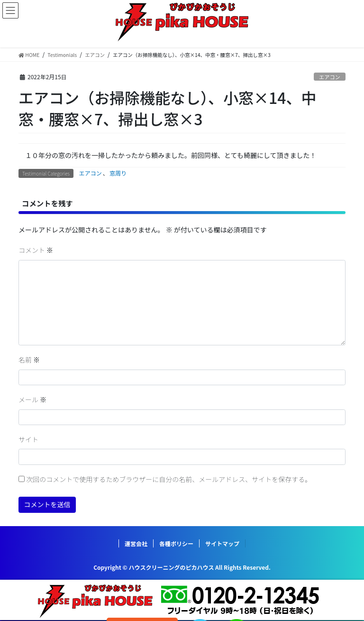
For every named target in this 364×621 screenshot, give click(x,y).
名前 (29, 360)
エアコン (330, 77)
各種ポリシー (176, 543)
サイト (28, 439)
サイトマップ (222, 543)
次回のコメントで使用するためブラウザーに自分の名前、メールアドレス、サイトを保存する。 (169, 479)
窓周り (118, 173)
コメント (36, 250)
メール (32, 399)
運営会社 (136, 543)
